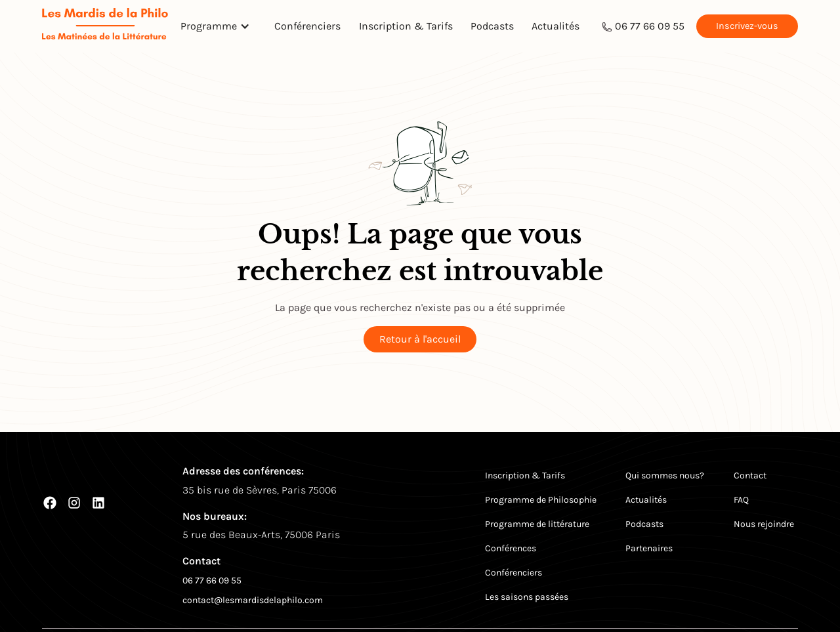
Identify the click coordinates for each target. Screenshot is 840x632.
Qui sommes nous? (665, 475)
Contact (750, 475)
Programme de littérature (537, 524)
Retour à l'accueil (420, 339)
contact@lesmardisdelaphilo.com (253, 600)
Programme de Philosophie (541, 500)
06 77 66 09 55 (650, 26)
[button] (219, 26)
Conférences (511, 548)
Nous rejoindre (764, 524)
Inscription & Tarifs (406, 26)
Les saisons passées (527, 597)
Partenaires (649, 548)
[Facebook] (50, 503)
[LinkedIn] (98, 503)
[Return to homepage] (105, 26)
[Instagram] (74, 503)
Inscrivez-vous (747, 26)
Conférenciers (307, 26)
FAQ (741, 500)
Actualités (556, 26)
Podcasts (492, 26)
